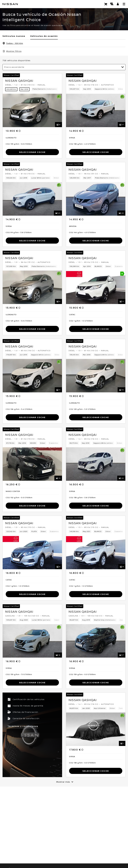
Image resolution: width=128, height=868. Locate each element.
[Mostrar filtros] (12, 51)
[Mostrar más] (64, 782)
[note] (20, 131)
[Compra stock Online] (106, 4)
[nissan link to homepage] (10, 4)
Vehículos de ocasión (44, 36)
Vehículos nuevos (14, 36)
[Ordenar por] (64, 67)
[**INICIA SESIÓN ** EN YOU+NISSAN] (118, 4)
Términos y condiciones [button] (23, 726)
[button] (124, 4)
